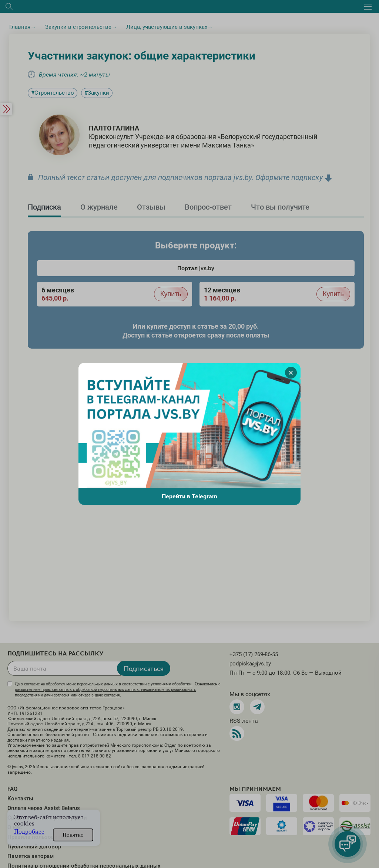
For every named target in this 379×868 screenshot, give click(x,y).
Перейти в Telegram (189, 496)
